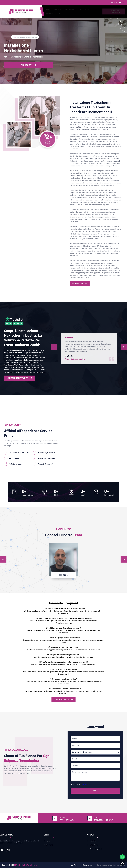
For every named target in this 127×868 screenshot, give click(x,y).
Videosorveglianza (54, 14)
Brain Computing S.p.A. (117, 865)
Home (48, 9)
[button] (3, 559)
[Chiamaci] (54, 818)
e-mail (96, 817)
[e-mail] (90, 818)
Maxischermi (70, 9)
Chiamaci (62, 817)
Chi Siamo (58, 9)
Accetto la (82, 784)
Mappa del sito (87, 865)
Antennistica (84, 9)
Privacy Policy (85, 784)
